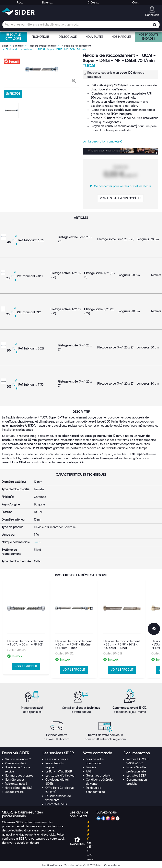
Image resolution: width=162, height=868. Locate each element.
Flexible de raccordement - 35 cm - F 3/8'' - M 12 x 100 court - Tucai (122, 645)
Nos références (15, 780)
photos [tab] (13, 94)
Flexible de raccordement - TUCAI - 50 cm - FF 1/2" (26, 643)
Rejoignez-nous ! (16, 784)
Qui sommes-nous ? (18, 759)
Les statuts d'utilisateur (60, 776)
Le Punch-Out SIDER (59, 771)
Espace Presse (14, 792)
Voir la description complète (102, 141)
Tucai (89, 66)
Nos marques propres (19, 776)
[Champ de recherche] (81, 25)
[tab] (20, 753)
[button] (74, 81)
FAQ (89, 771)
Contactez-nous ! (57, 804)
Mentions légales (52, 865)
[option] (42, 69)
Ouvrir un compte (57, 759)
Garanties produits (98, 776)
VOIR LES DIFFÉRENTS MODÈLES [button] (120, 198)
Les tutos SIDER (136, 776)
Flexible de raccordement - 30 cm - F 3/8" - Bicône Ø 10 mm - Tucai (74, 645)
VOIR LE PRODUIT (26, 666)
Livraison (92, 767)
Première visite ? (16, 763)
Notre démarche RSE (19, 788)
